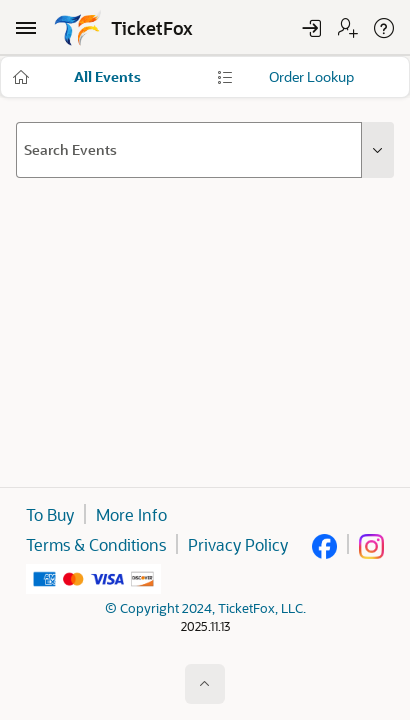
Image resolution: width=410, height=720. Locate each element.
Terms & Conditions (96, 544)
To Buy (50, 514)
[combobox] (189, 150)
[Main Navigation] (26, 28)
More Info (131, 514)
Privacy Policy (238, 544)
